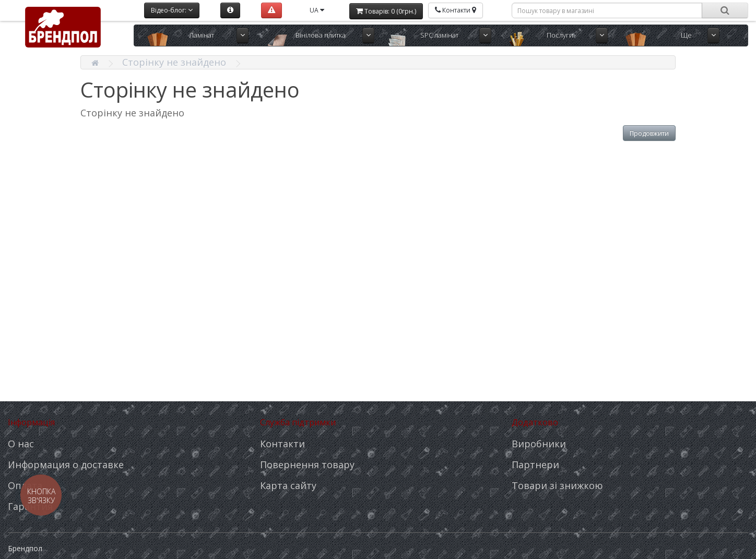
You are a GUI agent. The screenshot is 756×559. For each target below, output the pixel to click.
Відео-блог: (172, 10)
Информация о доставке (66, 465)
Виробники (539, 444)
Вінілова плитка (321, 35)
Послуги (560, 35)
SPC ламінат (439, 35)
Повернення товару (307, 465)
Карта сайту (288, 485)
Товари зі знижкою (557, 485)
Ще (686, 35)
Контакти (282, 444)
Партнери (535, 465)
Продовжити (649, 133)
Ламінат (202, 35)
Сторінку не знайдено (174, 62)
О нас (21, 444)
